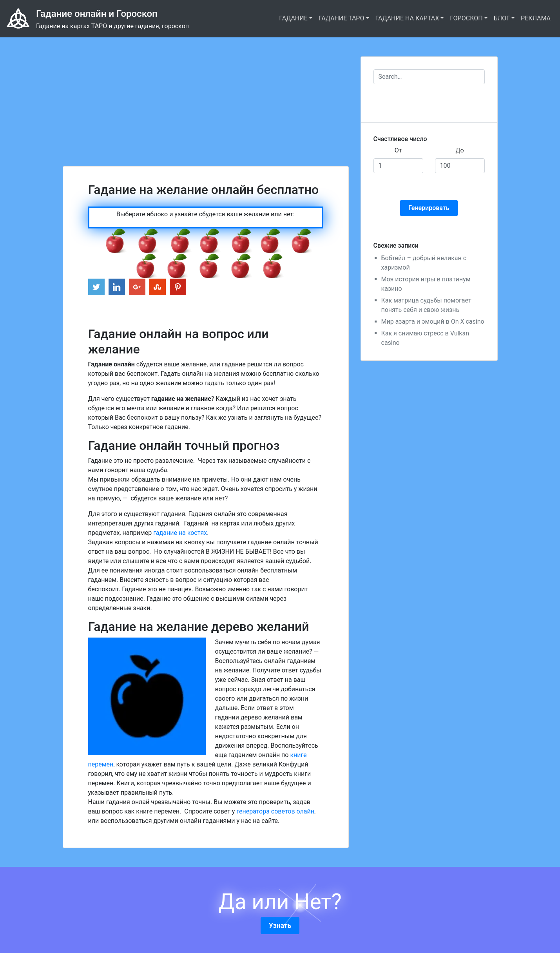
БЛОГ (502, 18)
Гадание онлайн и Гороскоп (97, 14)
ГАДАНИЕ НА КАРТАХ (407, 18)
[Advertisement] (206, 92)
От (398, 150)
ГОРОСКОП (466, 18)
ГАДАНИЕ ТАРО (342, 18)
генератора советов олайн (275, 811)
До (459, 150)
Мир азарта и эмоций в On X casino (433, 322)
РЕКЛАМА (536, 18)
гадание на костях (180, 533)
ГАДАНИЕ (293, 18)
